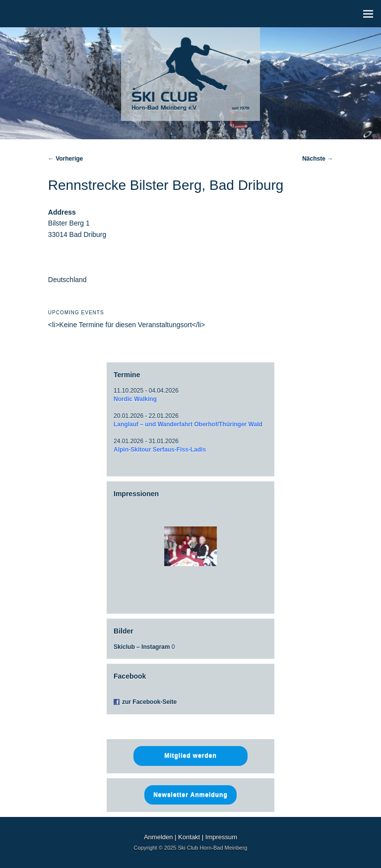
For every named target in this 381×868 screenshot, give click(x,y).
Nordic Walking (135, 399)
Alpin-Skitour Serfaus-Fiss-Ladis (160, 450)
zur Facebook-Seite (149, 702)
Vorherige (65, 159)
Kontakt (189, 837)
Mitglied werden (190, 755)
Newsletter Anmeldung (190, 795)
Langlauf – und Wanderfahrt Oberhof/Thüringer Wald (188, 424)
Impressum (221, 837)
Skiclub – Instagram (142, 647)
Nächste (317, 159)
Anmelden (159, 837)
